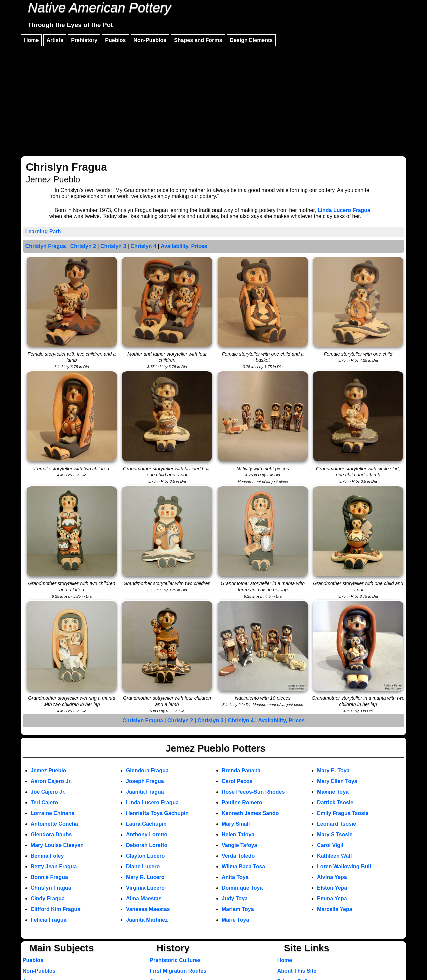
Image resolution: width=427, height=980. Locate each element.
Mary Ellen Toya (337, 781)
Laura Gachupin (146, 824)
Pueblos (115, 40)
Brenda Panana (241, 770)
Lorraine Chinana (53, 813)
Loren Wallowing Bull (344, 866)
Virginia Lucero (145, 888)
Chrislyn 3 (113, 246)
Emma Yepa (332, 898)
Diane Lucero (143, 866)
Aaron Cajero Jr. (51, 781)
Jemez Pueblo (49, 770)
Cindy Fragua (48, 898)
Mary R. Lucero (145, 877)
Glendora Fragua (147, 770)
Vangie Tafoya (239, 845)
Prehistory (84, 40)
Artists (55, 40)
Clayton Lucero (145, 856)
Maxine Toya (333, 792)
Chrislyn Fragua (46, 246)
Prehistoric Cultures (175, 960)
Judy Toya (235, 898)
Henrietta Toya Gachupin (157, 813)
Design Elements (251, 40)
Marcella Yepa (335, 909)
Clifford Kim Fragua (56, 909)
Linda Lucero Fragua (344, 210)
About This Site (297, 971)
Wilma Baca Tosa (243, 866)
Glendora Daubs (51, 834)
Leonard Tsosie (336, 824)
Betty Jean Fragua (54, 866)
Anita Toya (235, 877)
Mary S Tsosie (335, 834)
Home (31, 40)
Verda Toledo (238, 856)
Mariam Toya (238, 909)
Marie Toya (235, 920)
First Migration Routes (178, 971)
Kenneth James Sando (250, 813)
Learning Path (43, 231)
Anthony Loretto (147, 834)
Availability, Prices (184, 246)
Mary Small (236, 824)
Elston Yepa (332, 888)
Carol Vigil (330, 845)
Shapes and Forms (198, 40)
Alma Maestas (144, 898)
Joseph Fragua (145, 781)
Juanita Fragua (145, 792)
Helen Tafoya (238, 834)
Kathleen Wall (334, 856)
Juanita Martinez (147, 920)
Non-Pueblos (150, 40)
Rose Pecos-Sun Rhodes (253, 792)
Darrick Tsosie (335, 802)
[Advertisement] (213, 98)
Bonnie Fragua (49, 877)
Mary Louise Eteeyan (57, 845)
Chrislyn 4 (143, 246)
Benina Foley (47, 856)
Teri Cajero (44, 802)
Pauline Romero (242, 802)
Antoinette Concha (54, 824)
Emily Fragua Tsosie (343, 813)
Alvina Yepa (332, 877)
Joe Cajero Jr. (48, 792)
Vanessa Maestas (148, 909)
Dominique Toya (242, 888)
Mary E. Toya (333, 770)
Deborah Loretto (147, 845)
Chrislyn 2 (83, 246)
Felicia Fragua (49, 920)
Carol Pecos (237, 781)
